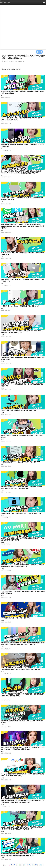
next (41, 865)
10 (33, 865)
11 (36, 865)
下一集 (39, 52)
